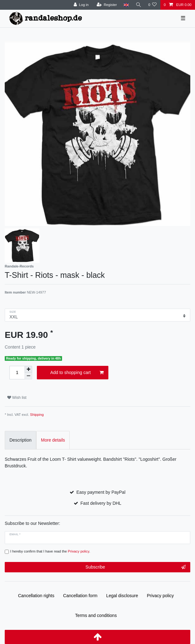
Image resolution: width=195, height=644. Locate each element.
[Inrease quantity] (28, 369)
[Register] (107, 5)
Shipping (37, 415)
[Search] (138, 5)
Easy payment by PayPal (101, 492)
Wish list (17, 398)
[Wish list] (152, 5)
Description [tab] (20, 440)
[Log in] (81, 5)
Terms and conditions (96, 615)
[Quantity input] (17, 373)
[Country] (126, 5)
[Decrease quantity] (28, 376)
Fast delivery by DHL (101, 503)
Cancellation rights (36, 596)
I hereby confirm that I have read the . (50, 551)
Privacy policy (160, 596)
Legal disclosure (122, 596)
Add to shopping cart (77, 373)
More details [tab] (53, 440)
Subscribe (135, 567)
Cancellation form (80, 596)
